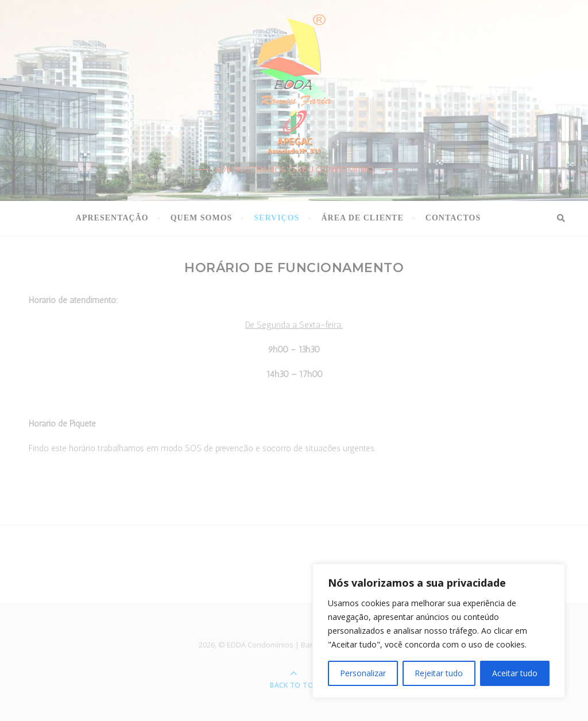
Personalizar (363, 673)
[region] (439, 631)
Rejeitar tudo (439, 673)
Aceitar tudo (515, 673)
